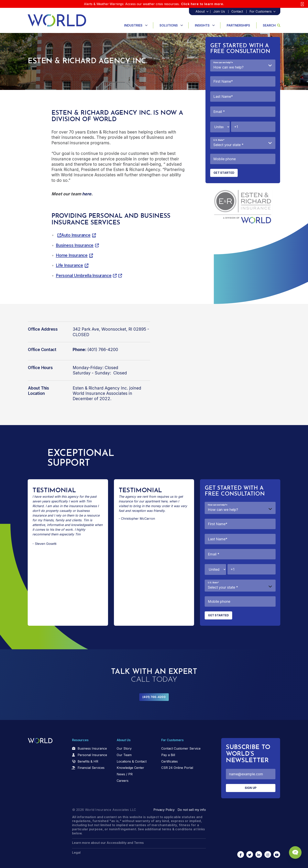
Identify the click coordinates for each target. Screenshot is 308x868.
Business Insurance (75, 245)
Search (272, 25)
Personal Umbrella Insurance (84, 276)
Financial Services (91, 768)
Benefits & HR (88, 761)
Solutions (169, 25)
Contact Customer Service (181, 748)
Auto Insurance (76, 235)
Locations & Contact (132, 761)
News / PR (125, 774)
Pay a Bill (168, 755)
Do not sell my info (192, 810)
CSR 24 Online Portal (177, 768)
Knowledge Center (130, 768)
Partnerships (238, 25)
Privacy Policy (164, 810)
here (87, 194)
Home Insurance (72, 255)
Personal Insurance (92, 755)
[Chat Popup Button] (294, 851)
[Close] (302, 4)
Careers (123, 781)
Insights (202, 25)
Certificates (170, 761)
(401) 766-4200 (154, 697)
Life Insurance (69, 265)
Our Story (124, 748)
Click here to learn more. (203, 4)
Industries (133, 25)
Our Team (124, 755)
